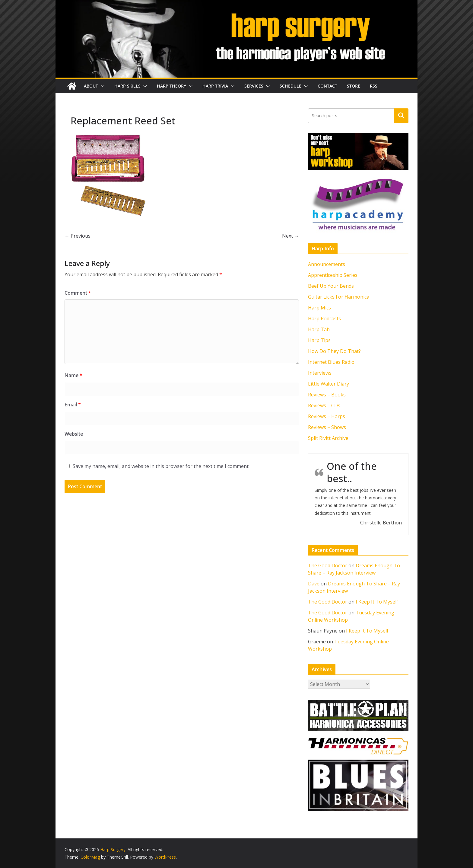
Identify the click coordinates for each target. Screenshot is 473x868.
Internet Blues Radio (331, 362)
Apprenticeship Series (333, 275)
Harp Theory (171, 86)
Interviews (320, 373)
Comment (78, 293)
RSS (374, 86)
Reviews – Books (327, 395)
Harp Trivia (215, 86)
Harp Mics (319, 308)
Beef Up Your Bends (331, 286)
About (91, 86)
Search (401, 116)
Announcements (327, 264)
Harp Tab (319, 329)
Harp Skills (127, 86)
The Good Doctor (328, 565)
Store (354, 86)
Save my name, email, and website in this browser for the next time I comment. (161, 466)
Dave (314, 584)
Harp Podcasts (324, 319)
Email (73, 405)
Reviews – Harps (327, 416)
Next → (290, 236)
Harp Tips (319, 340)
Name (73, 375)
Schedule (290, 86)
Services (254, 86)
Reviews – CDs (324, 405)
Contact (327, 86)
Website (74, 434)
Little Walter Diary (329, 384)
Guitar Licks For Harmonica (339, 297)
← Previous (78, 236)
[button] (101, 86)
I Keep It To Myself (377, 602)
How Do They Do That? (334, 351)
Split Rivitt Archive (328, 438)
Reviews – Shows (327, 427)
